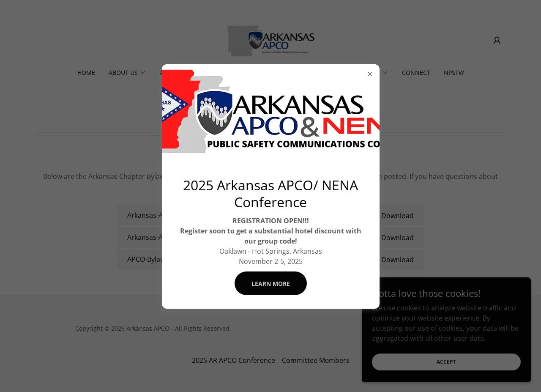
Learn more (271, 284)
